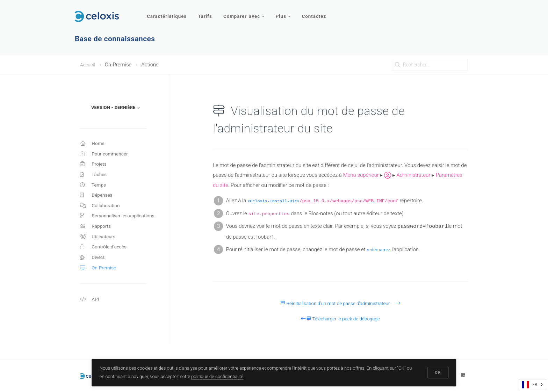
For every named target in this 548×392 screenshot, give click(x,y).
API (90, 313)
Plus (286, 13)
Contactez (318, 13)
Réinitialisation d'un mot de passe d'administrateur (340, 303)
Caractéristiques (167, 13)
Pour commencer (106, 155)
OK (438, 372)
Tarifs (206, 13)
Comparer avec (246, 13)
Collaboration (102, 212)
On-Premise (99, 280)
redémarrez (380, 249)
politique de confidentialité (218, 376)
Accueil (88, 65)
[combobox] (532, 385)
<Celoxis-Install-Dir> (276, 201)
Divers (93, 269)
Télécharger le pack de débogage (341, 319)
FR (529, 385)
